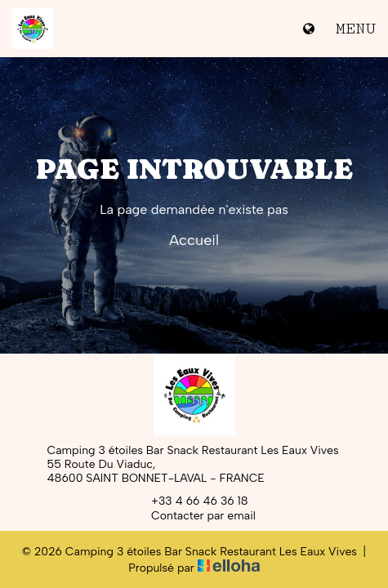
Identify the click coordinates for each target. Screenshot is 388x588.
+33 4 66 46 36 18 (190, 501)
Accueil (194, 240)
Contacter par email (194, 515)
